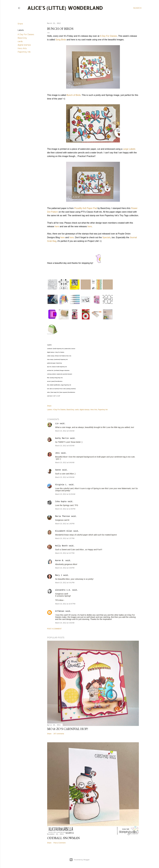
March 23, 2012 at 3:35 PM (65, 568)
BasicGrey (22, 38)
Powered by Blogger (80, 860)
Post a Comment (54, 629)
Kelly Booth (61, 546)
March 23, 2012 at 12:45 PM (65, 509)
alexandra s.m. (63, 590)
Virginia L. (61, 485)
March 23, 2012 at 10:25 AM (65, 494)
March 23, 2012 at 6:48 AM (65, 431)
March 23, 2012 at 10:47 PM (65, 604)
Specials (106, 237)
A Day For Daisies (26, 34)
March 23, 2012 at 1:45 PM (65, 524)
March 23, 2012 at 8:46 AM (65, 463)
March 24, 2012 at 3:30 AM (65, 623)
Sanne (58, 470)
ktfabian (60, 611)
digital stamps (24, 45)
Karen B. (60, 561)
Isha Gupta (61, 502)
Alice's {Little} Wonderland (65, 8)
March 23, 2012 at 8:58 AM (65, 477)
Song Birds (61, 40)
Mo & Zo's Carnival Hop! (68, 729)
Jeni (58, 453)
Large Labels (129, 149)
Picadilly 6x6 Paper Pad (86, 208)
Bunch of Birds (74, 95)
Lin (57, 424)
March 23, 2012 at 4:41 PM (65, 583)
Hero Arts (22, 48)
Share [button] (20, 24)
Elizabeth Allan (64, 531)
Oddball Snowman (64, 838)
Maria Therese (63, 516)
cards (20, 41)
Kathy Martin (62, 438)
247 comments (59, 734)
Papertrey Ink (24, 52)
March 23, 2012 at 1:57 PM (65, 538)
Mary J (59, 575)
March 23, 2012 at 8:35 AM (65, 446)
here (57, 226)
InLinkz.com (51, 334)
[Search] (137, 8)
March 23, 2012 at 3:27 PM (65, 553)
